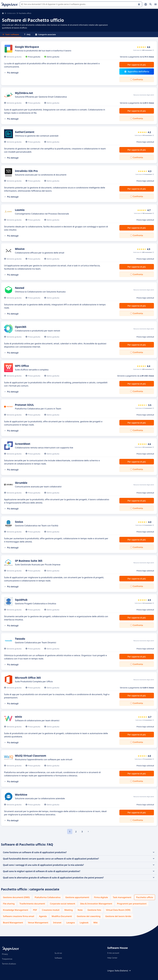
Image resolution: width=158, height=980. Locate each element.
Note (80, 910)
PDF (35, 910)
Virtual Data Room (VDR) (118, 910)
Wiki (95, 923)
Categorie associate (46, 34)
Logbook (84, 923)
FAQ (27, 34)
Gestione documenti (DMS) (16, 897)
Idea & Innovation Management (96, 904)
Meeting (69, 910)
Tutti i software (11, 34)
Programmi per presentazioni (132, 904)
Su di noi (58, 953)
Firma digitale (101, 897)
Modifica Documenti (62, 916)
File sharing (9, 904)
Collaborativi (11, 13)
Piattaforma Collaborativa (48, 897)
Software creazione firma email (19, 916)
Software (58, 958)
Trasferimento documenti (32, 904)
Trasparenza (7, 959)
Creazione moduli (51, 910)
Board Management (13, 923)
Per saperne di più (137, 65)
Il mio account (113, 953)
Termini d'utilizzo (9, 964)
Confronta (138, 79)
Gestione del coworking (89, 916)
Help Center (112, 958)
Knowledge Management (16, 910)
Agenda (43, 916)
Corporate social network (63, 904)
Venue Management (38, 923)
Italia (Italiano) (123, 971)
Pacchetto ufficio (145, 897)
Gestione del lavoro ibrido (118, 916)
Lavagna (70, 923)
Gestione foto (94, 910)
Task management (122, 897)
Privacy (5, 954)
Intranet (57, 923)
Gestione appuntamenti (77, 897)
